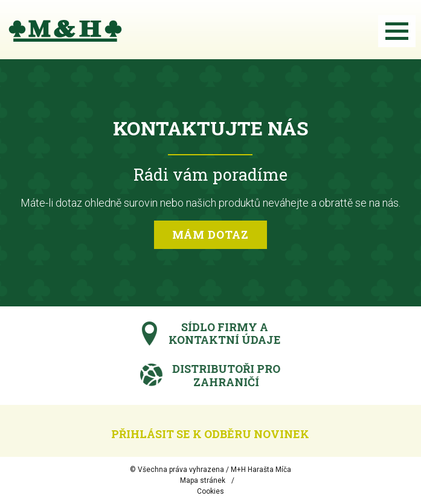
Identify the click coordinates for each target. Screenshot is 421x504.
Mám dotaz (210, 234)
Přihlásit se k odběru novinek (210, 434)
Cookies (210, 491)
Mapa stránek (203, 480)
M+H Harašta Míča (261, 470)
